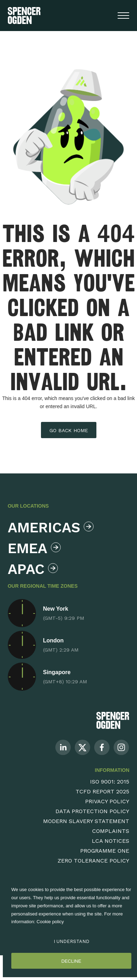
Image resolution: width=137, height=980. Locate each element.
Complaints (111, 831)
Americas (49, 528)
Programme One (105, 851)
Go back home (69, 430)
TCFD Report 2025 (102, 791)
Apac (33, 569)
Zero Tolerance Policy (93, 861)
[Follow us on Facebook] (102, 747)
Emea (34, 548)
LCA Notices (111, 841)
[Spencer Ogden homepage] (24, 16)
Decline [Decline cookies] (71, 961)
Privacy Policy (107, 801)
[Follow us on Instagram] (121, 747)
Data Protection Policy (92, 811)
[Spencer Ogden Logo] (113, 720)
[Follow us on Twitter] (82, 747)
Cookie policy (50, 922)
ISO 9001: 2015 (110, 782)
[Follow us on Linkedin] (63, 747)
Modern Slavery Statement (86, 821)
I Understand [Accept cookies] (72, 941)
